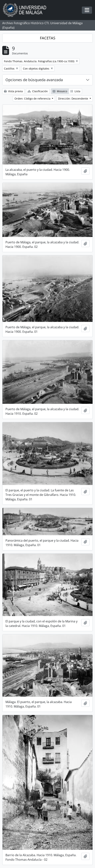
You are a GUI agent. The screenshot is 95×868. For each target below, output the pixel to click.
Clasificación (38, 91)
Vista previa (13, 91)
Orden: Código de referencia (33, 99)
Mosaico (60, 91)
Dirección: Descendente (73, 99)
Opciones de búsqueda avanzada (34, 80)
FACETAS (48, 38)
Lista (75, 91)
